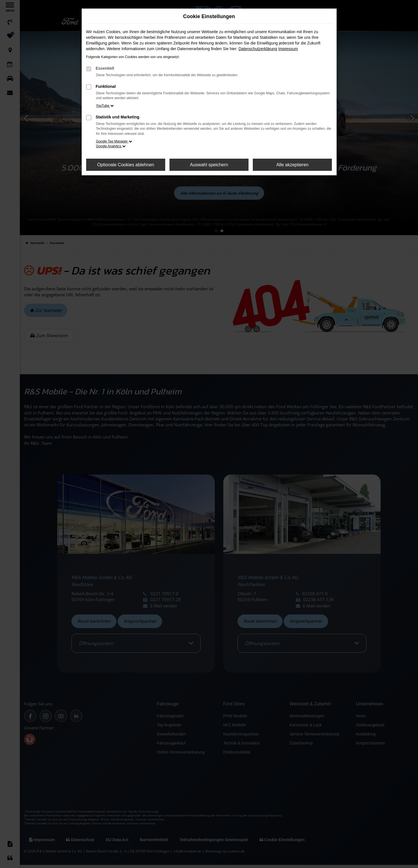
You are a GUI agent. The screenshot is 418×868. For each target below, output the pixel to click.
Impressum (288, 49)
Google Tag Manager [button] (114, 141)
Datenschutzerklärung (258, 49)
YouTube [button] (105, 106)
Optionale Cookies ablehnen (126, 165)
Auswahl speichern (209, 165)
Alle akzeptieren (292, 165)
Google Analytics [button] (111, 146)
